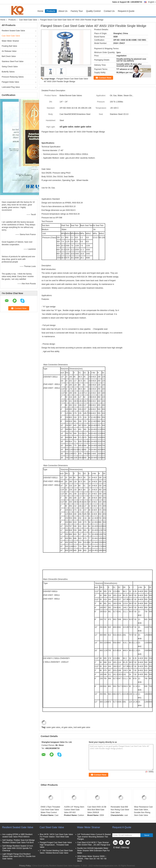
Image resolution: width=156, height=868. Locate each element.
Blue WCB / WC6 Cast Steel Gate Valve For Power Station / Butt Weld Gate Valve (56, 837)
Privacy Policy (25, 866)
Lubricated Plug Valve (11, 87)
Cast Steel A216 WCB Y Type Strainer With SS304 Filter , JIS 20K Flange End (94, 844)
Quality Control (93, 11)
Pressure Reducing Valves (13, 77)
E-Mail (117, 847)
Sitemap (125, 847)
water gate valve (53, 727)
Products (51, 11)
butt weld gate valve (82, 727)
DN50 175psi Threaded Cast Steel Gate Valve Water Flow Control (50, 810)
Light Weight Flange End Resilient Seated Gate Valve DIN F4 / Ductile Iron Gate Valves (19, 856)
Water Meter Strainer (10, 41)
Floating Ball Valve (9, 46)
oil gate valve (67, 727)
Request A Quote (126, 11)
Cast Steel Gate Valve (28, 20)
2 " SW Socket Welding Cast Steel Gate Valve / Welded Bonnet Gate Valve (56, 852)
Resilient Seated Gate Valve (13, 31)
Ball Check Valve (9, 56)
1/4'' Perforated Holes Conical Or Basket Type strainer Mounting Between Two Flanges (94, 837)
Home (40, 11)
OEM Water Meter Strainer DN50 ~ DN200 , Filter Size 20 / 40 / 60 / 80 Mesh (92, 859)
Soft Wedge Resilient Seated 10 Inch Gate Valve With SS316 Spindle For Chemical (18, 848)
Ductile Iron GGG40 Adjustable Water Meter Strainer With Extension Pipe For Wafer (93, 851)
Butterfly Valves (8, 72)
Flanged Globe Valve (10, 82)
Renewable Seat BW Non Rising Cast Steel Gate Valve (120, 810)
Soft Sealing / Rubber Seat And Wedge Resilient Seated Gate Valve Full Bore (18, 841)
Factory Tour (77, 11)
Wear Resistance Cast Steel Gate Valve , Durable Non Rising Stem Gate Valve (143, 811)
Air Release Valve (9, 51)
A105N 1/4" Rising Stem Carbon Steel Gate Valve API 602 (74, 810)
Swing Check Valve (10, 67)
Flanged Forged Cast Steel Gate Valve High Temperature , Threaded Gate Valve (56, 845)
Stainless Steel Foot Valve (13, 61)
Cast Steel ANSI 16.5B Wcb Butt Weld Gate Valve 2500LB (97, 810)
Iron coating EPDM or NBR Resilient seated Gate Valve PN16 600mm (17, 836)
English (152, 2)
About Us (63, 11)
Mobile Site (118, 851)
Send (147, 835)
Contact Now (105, 78)
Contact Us (109, 11)
